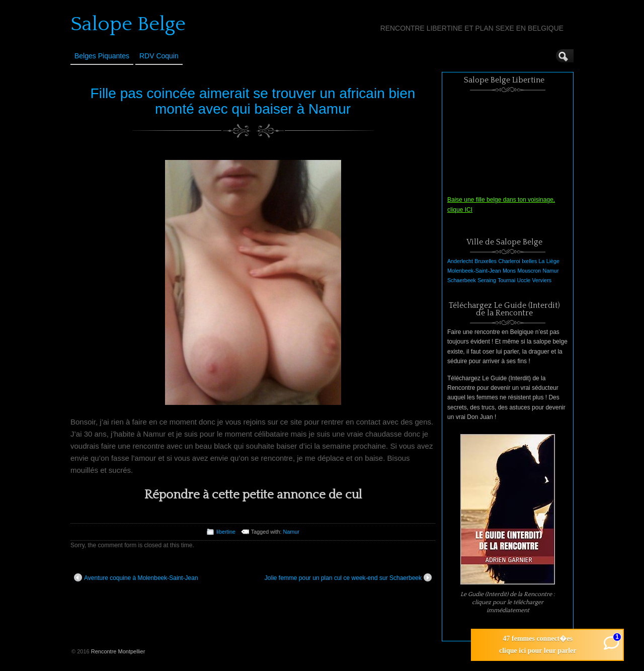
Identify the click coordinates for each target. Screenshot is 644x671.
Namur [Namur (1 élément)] (551, 271)
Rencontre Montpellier (118, 651)
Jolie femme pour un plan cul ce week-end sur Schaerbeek (348, 577)
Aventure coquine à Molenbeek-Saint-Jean (136, 577)
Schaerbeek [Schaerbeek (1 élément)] (462, 280)
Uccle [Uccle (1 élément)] (524, 280)
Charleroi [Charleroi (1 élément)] (509, 261)
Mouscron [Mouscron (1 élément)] (529, 271)
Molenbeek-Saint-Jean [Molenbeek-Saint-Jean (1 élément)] (474, 271)
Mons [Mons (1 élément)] (509, 271)
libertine (226, 532)
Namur (291, 532)
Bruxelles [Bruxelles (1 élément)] (486, 261)
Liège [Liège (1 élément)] (553, 261)
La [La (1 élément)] (542, 261)
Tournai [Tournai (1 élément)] (506, 280)
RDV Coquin (159, 56)
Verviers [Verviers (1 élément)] (542, 280)
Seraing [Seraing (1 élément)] (487, 280)
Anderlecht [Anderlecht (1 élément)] (460, 261)
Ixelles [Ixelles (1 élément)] (529, 261)
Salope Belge (128, 24)
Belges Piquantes (102, 56)
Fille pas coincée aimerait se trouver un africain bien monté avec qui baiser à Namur (253, 101)
